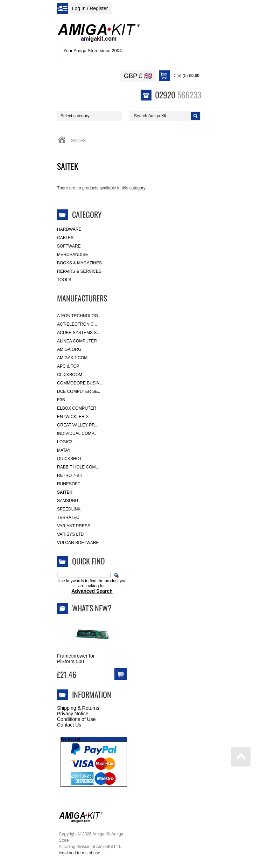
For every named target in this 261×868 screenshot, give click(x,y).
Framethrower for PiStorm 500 (76, 659)
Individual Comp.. (76, 433)
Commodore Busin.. (80, 383)
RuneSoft (69, 484)
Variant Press (74, 526)
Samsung (68, 501)
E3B (61, 400)
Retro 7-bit (70, 475)
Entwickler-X (73, 417)
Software (69, 246)
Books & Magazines (79, 263)
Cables (65, 238)
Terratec (68, 518)
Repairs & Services (79, 271)
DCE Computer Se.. (79, 391)
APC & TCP (68, 366)
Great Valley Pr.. (77, 425)
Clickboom (70, 375)
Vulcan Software (78, 543)
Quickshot (69, 459)
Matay (64, 450)
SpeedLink (69, 509)
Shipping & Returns (78, 708)
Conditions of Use (76, 719)
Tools (64, 280)
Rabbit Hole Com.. (77, 467)
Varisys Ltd (70, 534)
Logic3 (65, 442)
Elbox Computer (77, 408)
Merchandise (73, 255)
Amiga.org (69, 349)
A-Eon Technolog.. (79, 316)
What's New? (92, 608)
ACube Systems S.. (78, 333)
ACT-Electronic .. (77, 324)
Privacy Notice (73, 714)
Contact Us (69, 725)
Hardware (69, 229)
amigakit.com (72, 358)
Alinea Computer (77, 341)
